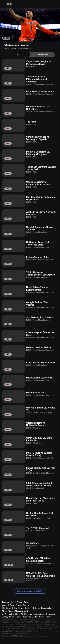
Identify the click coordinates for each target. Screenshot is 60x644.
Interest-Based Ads (42, 608)
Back (7, 4)
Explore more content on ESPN (30, 591)
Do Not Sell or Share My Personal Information (23, 614)
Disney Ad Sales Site (11, 617)
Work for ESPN (30, 617)
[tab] (18, 55)
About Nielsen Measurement (15, 611)
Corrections (45, 617)
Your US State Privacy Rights (15, 605)
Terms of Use (8, 602)
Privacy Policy (23, 602)
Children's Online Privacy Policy (16, 608)
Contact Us (51, 614)
